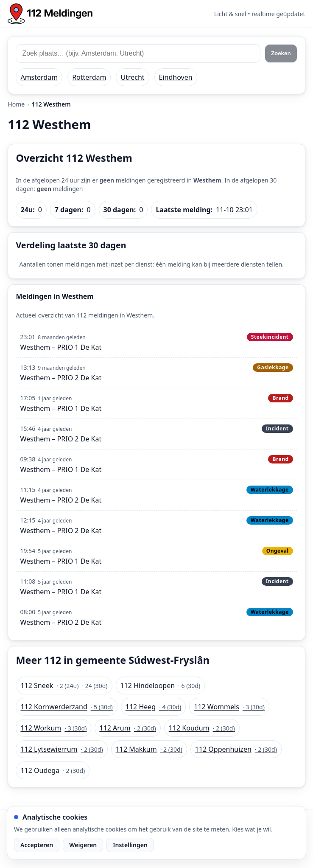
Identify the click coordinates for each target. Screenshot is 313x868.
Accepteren (37, 845)
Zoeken (281, 53)
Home (16, 104)
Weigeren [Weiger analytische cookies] (83, 845)
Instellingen (130, 845)
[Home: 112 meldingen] (50, 14)
